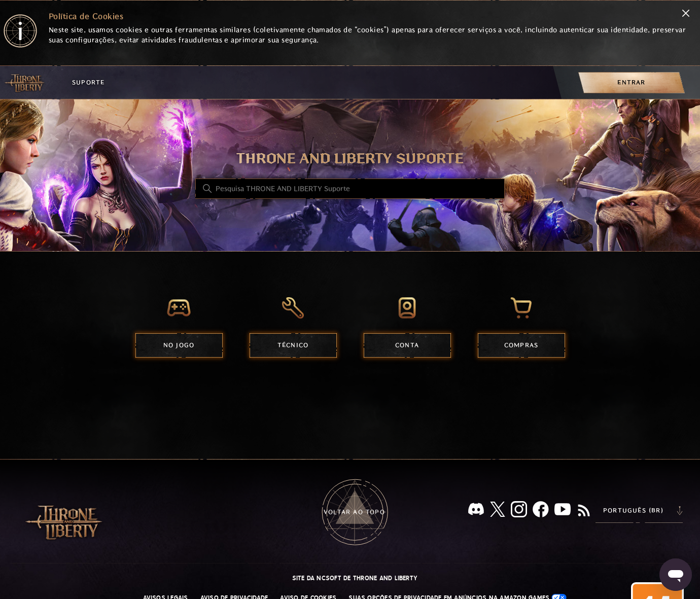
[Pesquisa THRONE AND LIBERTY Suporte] (350, 189)
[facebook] (541, 511)
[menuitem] (632, 82)
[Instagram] (519, 511)
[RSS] (584, 511)
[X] (498, 511)
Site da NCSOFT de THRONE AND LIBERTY (355, 578)
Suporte (88, 82)
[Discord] (476, 511)
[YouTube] (563, 511)
